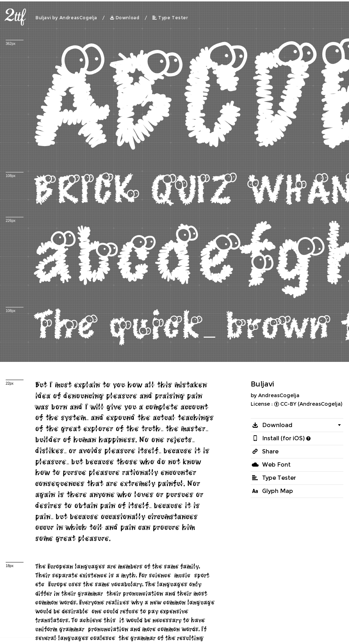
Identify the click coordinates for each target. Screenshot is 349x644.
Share (270, 451)
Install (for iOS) (283, 438)
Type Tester (173, 18)
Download (128, 18)
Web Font (276, 465)
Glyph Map (278, 491)
